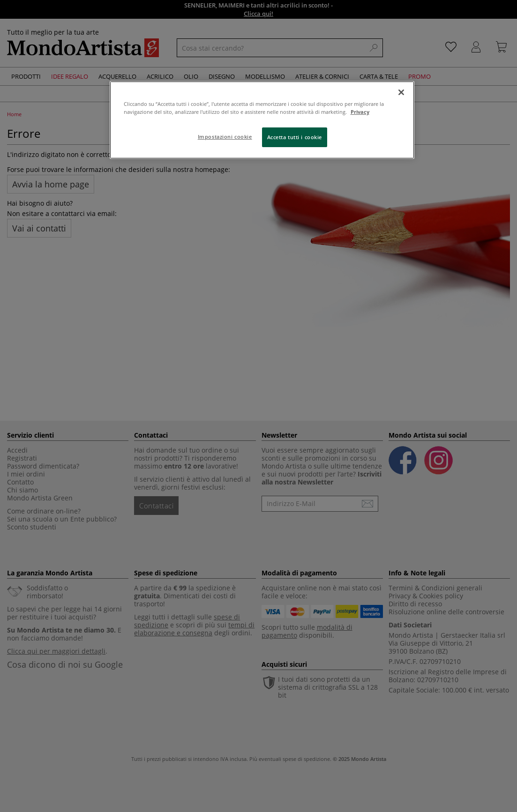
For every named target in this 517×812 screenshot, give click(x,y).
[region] (262, 120)
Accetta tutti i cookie (295, 137)
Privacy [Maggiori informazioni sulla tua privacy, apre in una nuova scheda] (360, 112)
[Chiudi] (401, 92)
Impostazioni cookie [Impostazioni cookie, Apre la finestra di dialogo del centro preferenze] (225, 137)
